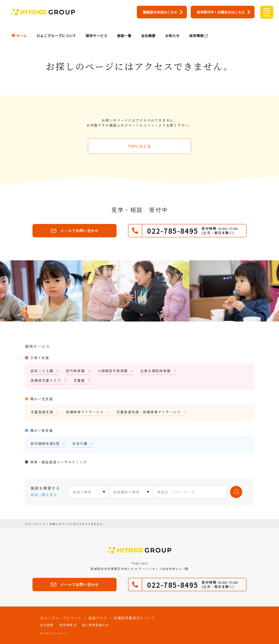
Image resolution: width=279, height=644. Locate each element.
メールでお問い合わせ (75, 231)
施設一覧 (124, 28)
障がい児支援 (42, 399)
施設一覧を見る (44, 495)
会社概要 (148, 28)
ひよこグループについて (56, 28)
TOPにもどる (139, 146)
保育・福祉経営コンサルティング (59, 462)
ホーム (22, 28)
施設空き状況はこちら (160, 12)
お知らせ (172, 28)
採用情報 (196, 28)
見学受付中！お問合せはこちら (221, 12)
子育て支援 (40, 358)
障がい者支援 (42, 430)
